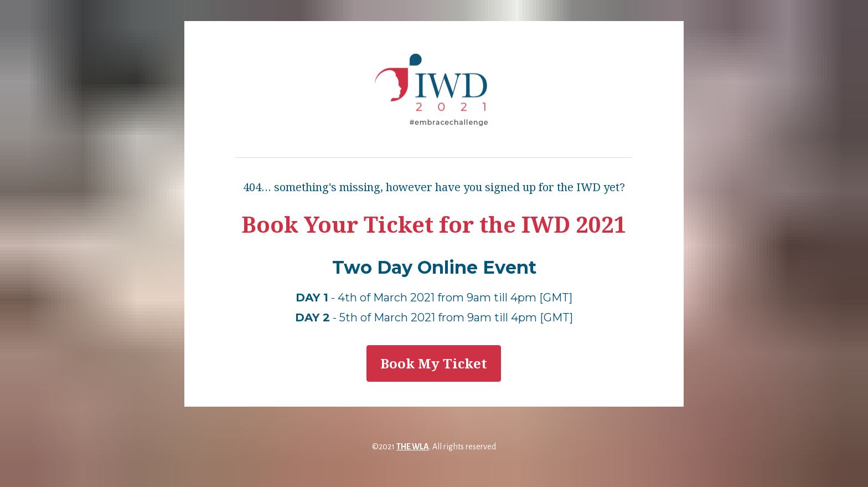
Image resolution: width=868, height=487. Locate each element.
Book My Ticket (434, 363)
